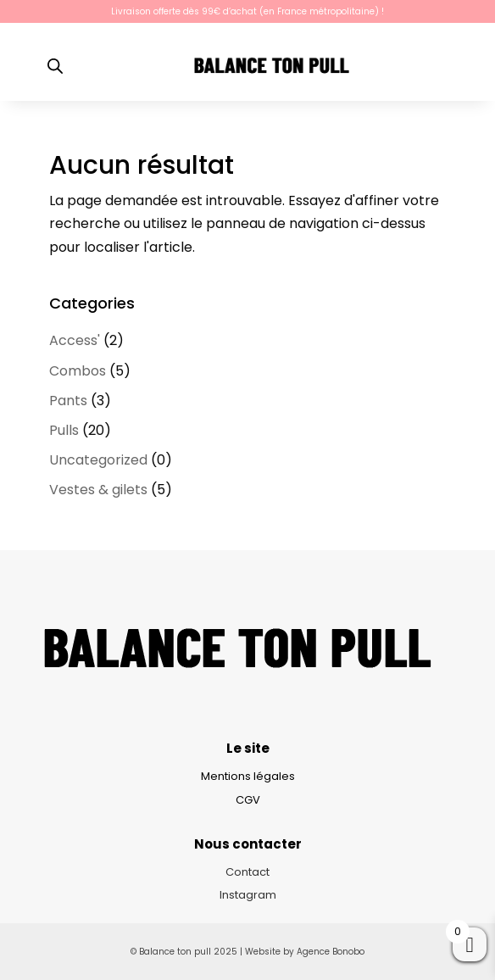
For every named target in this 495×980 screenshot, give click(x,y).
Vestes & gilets (98, 490)
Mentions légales (248, 776)
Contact (247, 872)
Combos (78, 371)
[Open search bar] (55, 66)
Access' (75, 340)
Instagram (248, 895)
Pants (68, 401)
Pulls (64, 430)
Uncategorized (98, 460)
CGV (248, 800)
